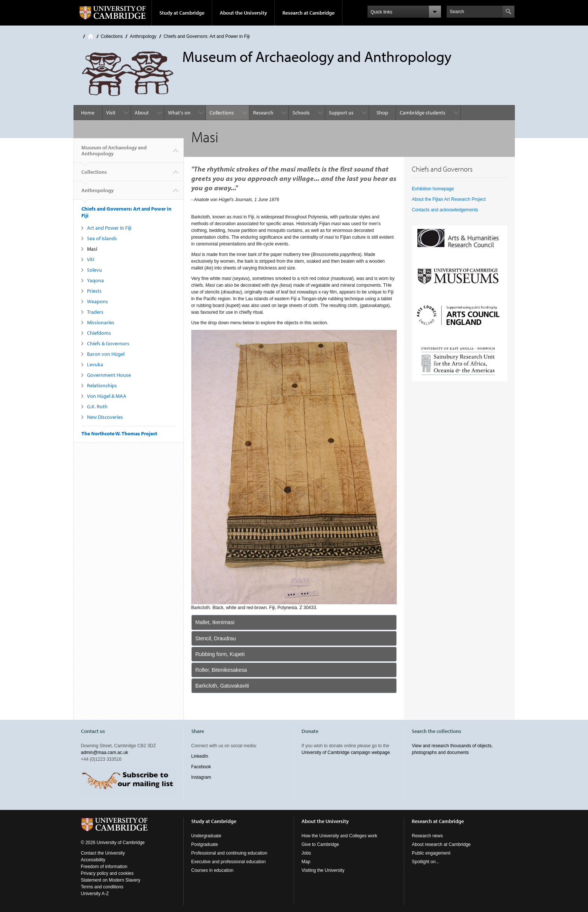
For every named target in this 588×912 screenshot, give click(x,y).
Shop (382, 113)
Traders (95, 312)
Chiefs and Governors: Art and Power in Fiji (207, 36)
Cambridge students (423, 113)
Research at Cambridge (308, 13)
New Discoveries (105, 417)
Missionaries (101, 322)
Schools (301, 113)
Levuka (95, 364)
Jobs (306, 853)
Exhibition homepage (433, 189)
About (142, 113)
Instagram (201, 777)
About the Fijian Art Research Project (449, 199)
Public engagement (431, 853)
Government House (109, 375)
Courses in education (212, 870)
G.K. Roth (97, 406)
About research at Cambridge (441, 844)
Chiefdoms (99, 333)
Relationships (102, 385)
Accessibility (93, 860)
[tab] (294, 622)
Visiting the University (323, 870)
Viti (91, 259)
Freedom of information (104, 867)
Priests (94, 291)
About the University (243, 13)
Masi (92, 249)
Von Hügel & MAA (107, 396)
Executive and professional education (229, 862)
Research (263, 113)
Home (91, 36)
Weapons (97, 301)
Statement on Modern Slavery (111, 880)
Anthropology (143, 36)
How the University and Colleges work (339, 836)
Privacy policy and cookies (107, 873)
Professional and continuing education (229, 853)
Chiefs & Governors (108, 343)
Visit (111, 113)
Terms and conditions (102, 887)
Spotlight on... (425, 862)
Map (306, 862)
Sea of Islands (102, 238)
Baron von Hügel (106, 354)
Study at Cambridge (182, 13)
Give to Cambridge (320, 844)
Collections (112, 36)
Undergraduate (206, 836)
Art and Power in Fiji (109, 228)
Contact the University (103, 853)
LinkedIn (200, 756)
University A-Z (95, 894)
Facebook (201, 767)
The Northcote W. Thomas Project (119, 433)
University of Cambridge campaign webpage (346, 752)
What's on (179, 113)
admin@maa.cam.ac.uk (105, 752)
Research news (427, 836)
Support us (341, 113)
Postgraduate (205, 844)
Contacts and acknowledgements (445, 210)
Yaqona (95, 280)
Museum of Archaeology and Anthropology (114, 154)
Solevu (94, 270)
